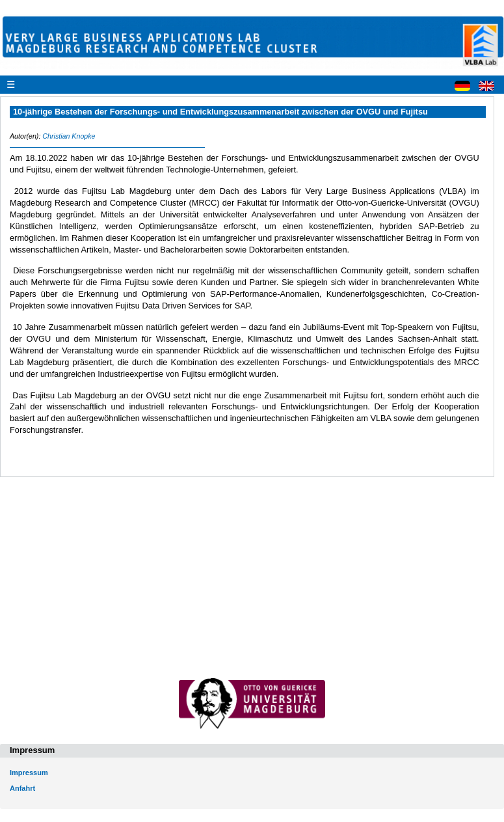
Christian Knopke (69, 136)
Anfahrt (22, 788)
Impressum (29, 773)
